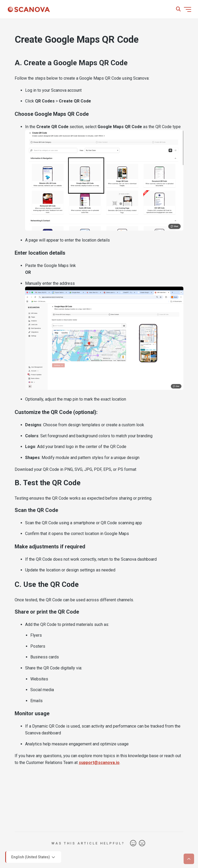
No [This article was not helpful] (142, 843)
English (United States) (34, 857)
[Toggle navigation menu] (188, 9)
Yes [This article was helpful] (133, 843)
